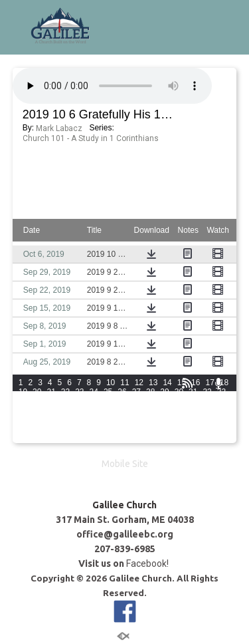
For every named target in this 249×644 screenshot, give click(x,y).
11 (124, 383)
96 (51, 438)
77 (207, 420)
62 (207, 410)
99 (94, 438)
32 (207, 392)
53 (79, 410)
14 (167, 383)
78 (221, 420)
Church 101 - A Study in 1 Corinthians (91, 138)
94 (23, 438)
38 (79, 401)
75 (179, 420)
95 (37, 438)
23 (79, 392)
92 (207, 429)
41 (122, 401)
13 (153, 383)
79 (23, 429)
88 (150, 429)
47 (207, 401)
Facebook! (148, 563)
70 (108, 420)
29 (164, 392)
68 (79, 420)
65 (37, 420)
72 (136, 420)
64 (23, 420)
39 (94, 401)
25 (108, 392)
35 (37, 401)
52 (65, 410)
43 (150, 401)
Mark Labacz (59, 128)
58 (150, 410)
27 (136, 392)
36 (51, 401)
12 (139, 383)
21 (51, 392)
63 (221, 410)
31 (193, 392)
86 (122, 429)
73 (150, 420)
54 (94, 410)
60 (179, 410)
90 (179, 429)
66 (51, 420)
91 (193, 429)
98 (79, 438)
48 (221, 401)
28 (150, 392)
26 (122, 392)
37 (65, 401)
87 (136, 429)
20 (37, 392)
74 (164, 420)
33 (221, 392)
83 (79, 429)
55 (108, 410)
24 (94, 392)
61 (193, 410)
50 (37, 410)
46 (193, 401)
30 (179, 392)
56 (122, 410)
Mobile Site (125, 464)
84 (94, 429)
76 (193, 420)
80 (37, 429)
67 (65, 420)
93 (221, 429)
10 (111, 383)
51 (51, 410)
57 (136, 410)
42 (136, 401)
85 (108, 429)
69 (94, 420)
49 (23, 410)
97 (65, 438)
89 (164, 429)
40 (108, 401)
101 (129, 438)
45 (179, 401)
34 (23, 401)
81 (51, 429)
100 (110, 438)
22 (65, 392)
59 (164, 410)
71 (122, 420)
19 (23, 392)
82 (65, 429)
